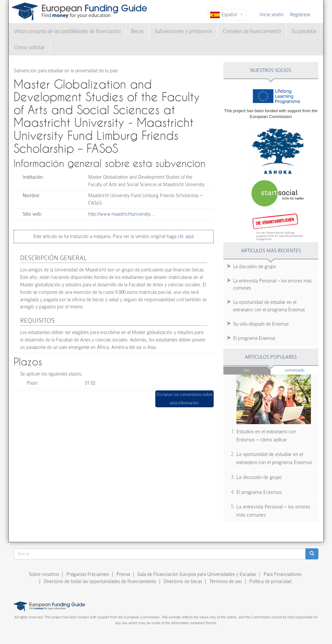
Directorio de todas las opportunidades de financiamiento (100, 581)
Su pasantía (304, 31)
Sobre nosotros (44, 574)
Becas (137, 31)
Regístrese (300, 15)
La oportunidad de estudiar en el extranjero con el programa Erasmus (269, 306)
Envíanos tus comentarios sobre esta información (184, 399)
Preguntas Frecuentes (88, 574)
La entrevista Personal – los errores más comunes (272, 285)
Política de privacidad (270, 581)
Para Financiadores (283, 574)
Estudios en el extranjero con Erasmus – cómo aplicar (266, 436)
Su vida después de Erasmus (261, 324)
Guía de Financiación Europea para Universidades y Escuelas (197, 574)
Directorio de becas (183, 581)
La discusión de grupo (255, 267)
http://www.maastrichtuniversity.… (122, 214)
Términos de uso (226, 581)
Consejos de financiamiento (252, 31)
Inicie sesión (272, 15)
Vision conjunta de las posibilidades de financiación (67, 31)
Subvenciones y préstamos (183, 31)
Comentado (302, 370)
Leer (247, 370)
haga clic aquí (179, 236)
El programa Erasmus (254, 338)
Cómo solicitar (30, 48)
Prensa (123, 574)
